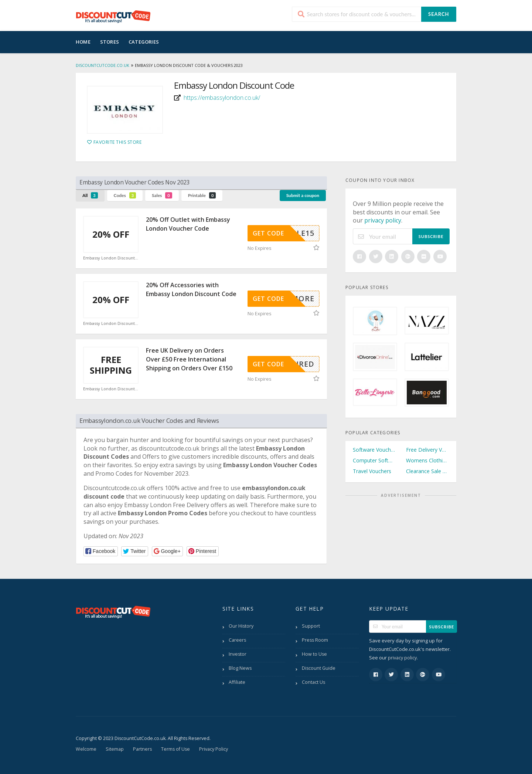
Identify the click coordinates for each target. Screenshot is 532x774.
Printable (202, 195)
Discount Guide (319, 668)
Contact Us (313, 682)
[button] (101, 551)
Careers (237, 640)
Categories (144, 42)
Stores (110, 42)
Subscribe (431, 236)
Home (83, 42)
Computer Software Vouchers (374, 460)
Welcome (86, 749)
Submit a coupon (303, 195)
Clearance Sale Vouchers (427, 471)
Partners (142, 749)
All (90, 195)
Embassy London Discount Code (111, 258)
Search (439, 14)
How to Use (314, 654)
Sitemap (115, 749)
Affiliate (237, 682)
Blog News (240, 668)
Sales (162, 195)
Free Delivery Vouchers (427, 450)
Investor (238, 654)
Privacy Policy (214, 749)
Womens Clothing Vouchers (427, 460)
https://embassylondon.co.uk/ (222, 98)
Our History (241, 626)
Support (311, 626)
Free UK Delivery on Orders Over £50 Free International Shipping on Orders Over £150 (189, 359)
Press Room (315, 640)
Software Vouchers (374, 450)
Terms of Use (175, 749)
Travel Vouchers (372, 471)
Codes (125, 195)
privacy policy (383, 220)
